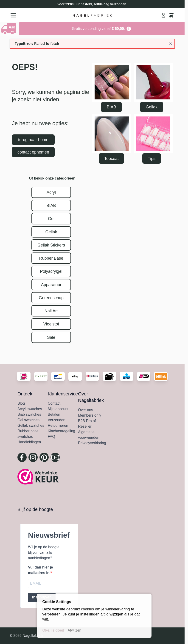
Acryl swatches (30, 409)
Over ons (86, 410)
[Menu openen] (13, 15)
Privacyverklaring (92, 443)
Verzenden (57, 420)
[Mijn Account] (163, 15)
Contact (54, 403)
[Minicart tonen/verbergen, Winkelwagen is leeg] (171, 15)
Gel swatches (28, 420)
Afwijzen (75, 630)
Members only (90, 415)
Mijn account (58, 409)
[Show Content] (9, 29)
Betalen (54, 414)
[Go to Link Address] (102, 29)
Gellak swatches (31, 425)
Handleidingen (29, 442)
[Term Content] (129, 29)
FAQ (51, 437)
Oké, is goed (53, 630)
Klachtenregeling (61, 431)
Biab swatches (29, 414)
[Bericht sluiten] (171, 44)
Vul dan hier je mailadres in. (41, 570)
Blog (21, 403)
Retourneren (58, 425)
